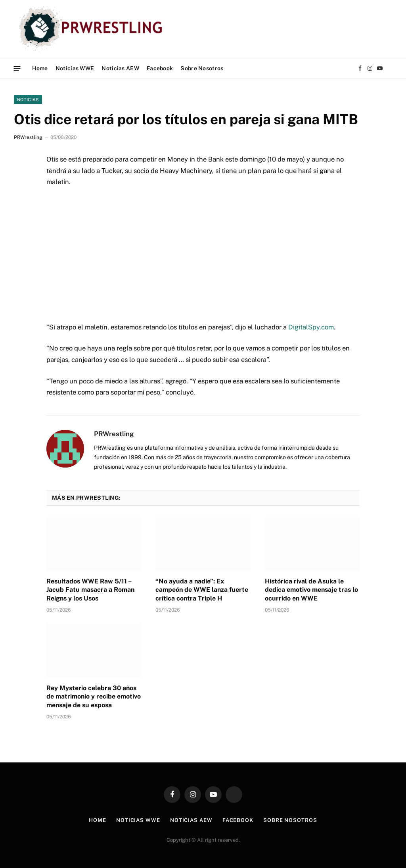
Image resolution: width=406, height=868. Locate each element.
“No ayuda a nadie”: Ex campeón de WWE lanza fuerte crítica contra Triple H (202, 590)
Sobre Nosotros (202, 68)
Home (40, 68)
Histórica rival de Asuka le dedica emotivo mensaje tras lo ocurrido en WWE (311, 590)
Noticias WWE (75, 68)
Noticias (28, 100)
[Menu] (17, 68)
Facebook (160, 68)
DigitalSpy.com (311, 327)
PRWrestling (28, 137)
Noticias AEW (120, 68)
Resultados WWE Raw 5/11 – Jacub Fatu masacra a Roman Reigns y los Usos (90, 590)
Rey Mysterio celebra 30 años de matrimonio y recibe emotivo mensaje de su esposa (94, 697)
